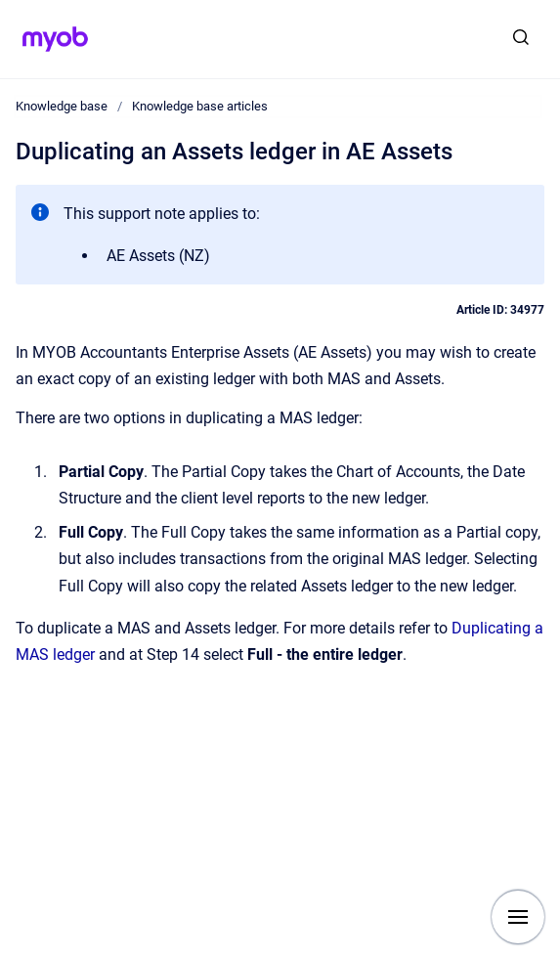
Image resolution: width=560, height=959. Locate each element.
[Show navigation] (518, 917)
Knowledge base (62, 106)
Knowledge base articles (200, 106)
